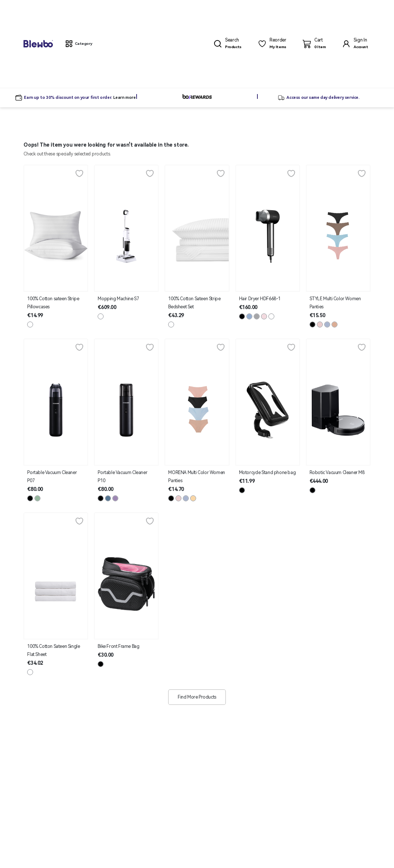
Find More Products (197, 697)
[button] (78, 44)
